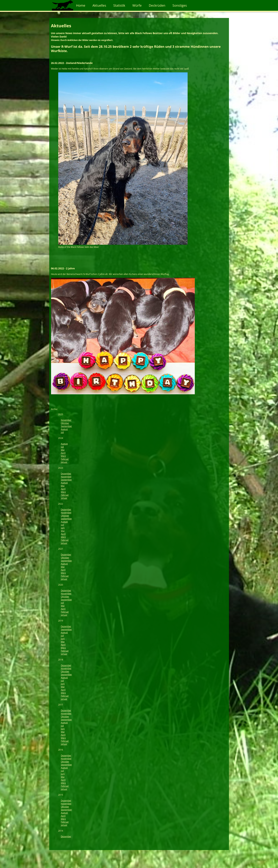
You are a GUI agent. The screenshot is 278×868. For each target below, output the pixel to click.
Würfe (137, 5)
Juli (62, 432)
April (63, 453)
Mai (63, 450)
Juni (63, 528)
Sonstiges (180, 5)
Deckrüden (157, 5)
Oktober (65, 423)
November (66, 420)
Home (81, 5)
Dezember (66, 474)
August (64, 429)
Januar (64, 462)
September (66, 426)
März (63, 456)
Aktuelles (99, 5)
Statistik (119, 5)
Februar (65, 459)
